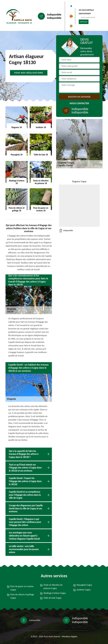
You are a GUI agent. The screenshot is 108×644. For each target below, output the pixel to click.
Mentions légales (70, 636)
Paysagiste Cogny (84, 585)
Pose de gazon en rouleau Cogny (22, 588)
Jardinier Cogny (84, 590)
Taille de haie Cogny (52, 598)
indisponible (54, 14)
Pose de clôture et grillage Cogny (22, 596)
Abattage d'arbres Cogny (55, 593)
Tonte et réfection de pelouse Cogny (53, 587)
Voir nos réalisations (29, 73)
